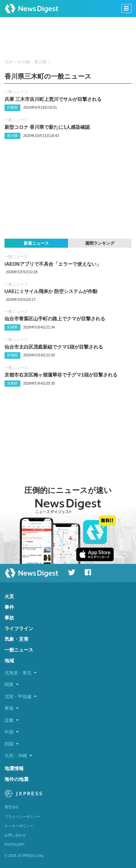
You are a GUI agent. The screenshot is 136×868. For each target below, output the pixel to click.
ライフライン (19, 629)
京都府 (12, 383)
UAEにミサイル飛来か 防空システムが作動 (51, 291)
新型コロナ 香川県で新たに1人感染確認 (47, 127)
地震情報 (14, 768)
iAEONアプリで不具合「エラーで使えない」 (53, 264)
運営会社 (12, 807)
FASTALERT (15, 845)
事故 (9, 618)
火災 (9, 596)
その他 (23, 62)
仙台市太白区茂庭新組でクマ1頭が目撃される (54, 347)
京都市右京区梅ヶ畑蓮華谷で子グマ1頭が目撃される (61, 375)
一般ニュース (16, 92)
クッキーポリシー (19, 826)
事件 (9, 607)
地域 (9, 661)
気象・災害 (16, 639)
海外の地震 (16, 779)
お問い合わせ (15, 835)
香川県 (40, 62)
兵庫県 (12, 107)
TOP (9, 62)
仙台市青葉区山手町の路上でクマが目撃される (55, 319)
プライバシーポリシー (22, 817)
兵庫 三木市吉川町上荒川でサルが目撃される (53, 99)
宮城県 (12, 327)
